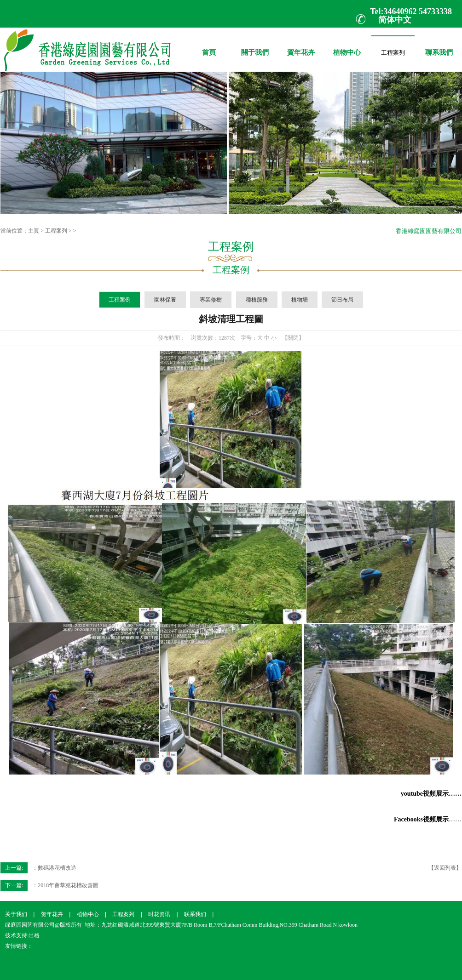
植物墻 (300, 300)
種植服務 (257, 300)
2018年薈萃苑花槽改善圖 (68, 885)
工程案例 (120, 300)
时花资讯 (159, 914)
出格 (34, 935)
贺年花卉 (52, 914)
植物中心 (347, 46)
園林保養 (165, 300)
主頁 (34, 231)
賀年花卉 (301, 46)
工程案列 (393, 51)
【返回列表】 (445, 868)
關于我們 (255, 46)
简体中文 (395, 20)
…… (455, 819)
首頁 (209, 46)
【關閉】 (293, 338)
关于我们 (16, 914)
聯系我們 (439, 46)
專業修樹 (211, 300)
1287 (224, 338)
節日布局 (342, 300)
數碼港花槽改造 (57, 868)
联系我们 (195, 914)
